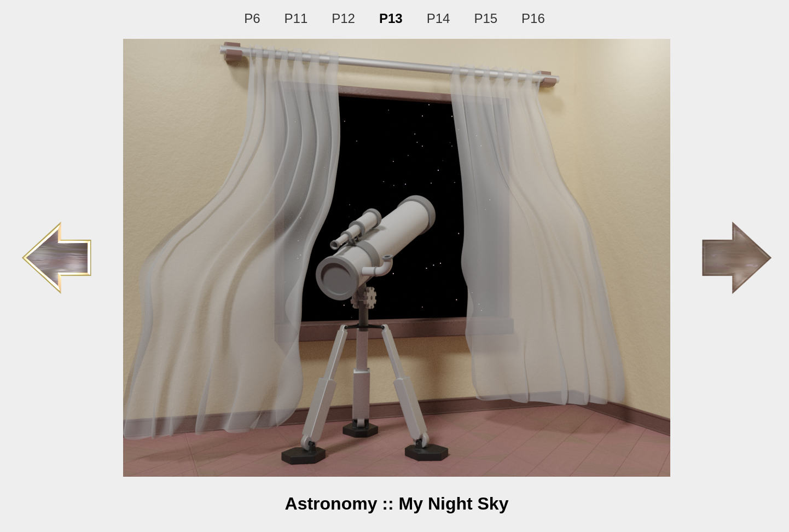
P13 (391, 18)
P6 (252, 18)
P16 (533, 18)
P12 (343, 18)
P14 (439, 18)
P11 (296, 18)
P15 (486, 18)
